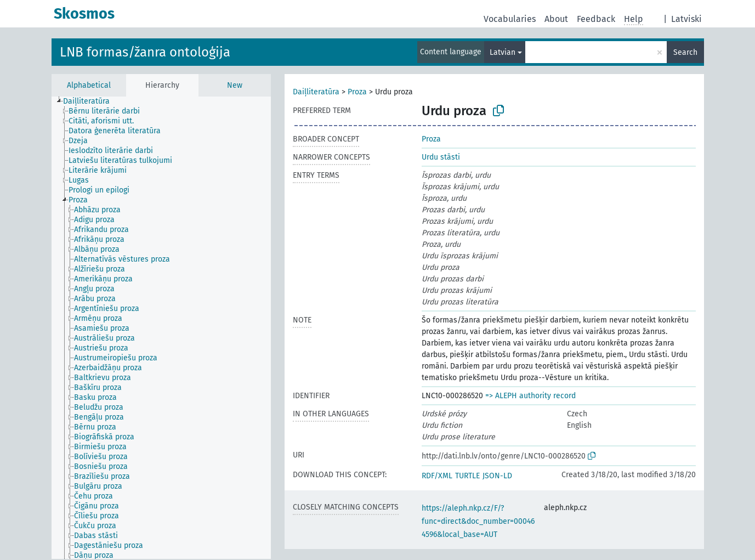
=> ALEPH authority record (530, 396)
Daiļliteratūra (316, 92)
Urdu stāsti (441, 157)
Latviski (686, 19)
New (235, 85)
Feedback (596, 19)
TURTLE (467, 476)
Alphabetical (89, 85)
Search (685, 52)
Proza (357, 92)
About (556, 19)
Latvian (503, 52)
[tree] (161, 328)
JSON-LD (497, 476)
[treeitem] (91, 101)
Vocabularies (510, 19)
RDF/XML (437, 476)
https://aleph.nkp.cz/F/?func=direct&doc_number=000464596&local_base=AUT (478, 521)
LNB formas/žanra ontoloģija (145, 52)
